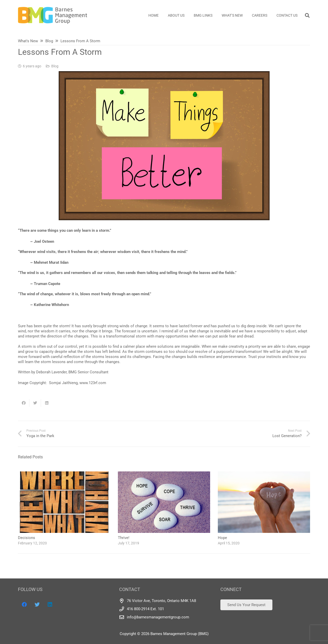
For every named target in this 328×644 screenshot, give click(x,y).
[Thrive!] (164, 474)
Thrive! (124, 538)
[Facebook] (24, 605)
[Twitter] (37, 605)
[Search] (307, 15)
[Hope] (264, 474)
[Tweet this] (35, 403)
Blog (55, 66)
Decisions (27, 538)
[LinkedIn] (50, 605)
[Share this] (24, 403)
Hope (222, 538)
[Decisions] (64, 474)
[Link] (53, 15)
